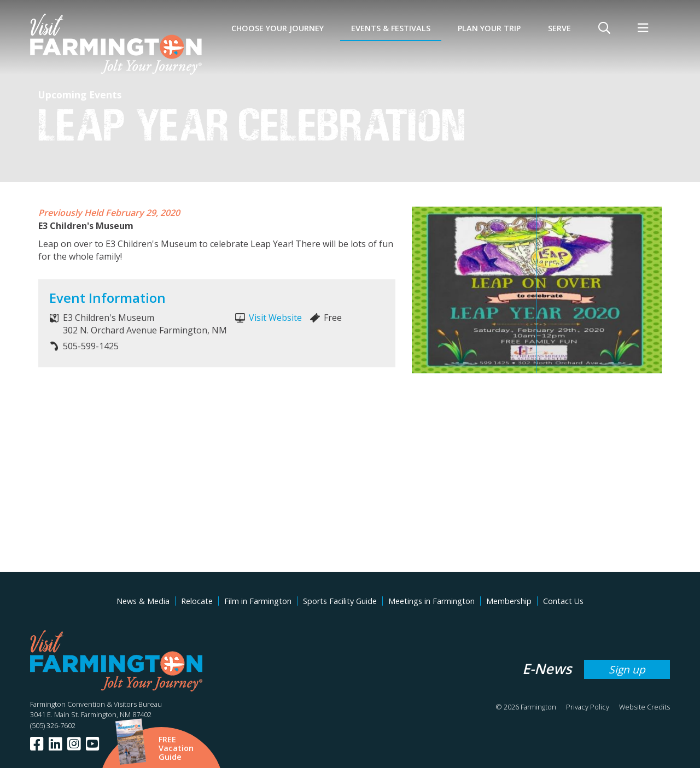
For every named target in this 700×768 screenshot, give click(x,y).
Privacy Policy (588, 707)
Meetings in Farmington (431, 601)
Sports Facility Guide (340, 601)
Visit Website (275, 318)
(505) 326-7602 (53, 725)
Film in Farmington (258, 601)
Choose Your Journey (278, 28)
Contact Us (563, 601)
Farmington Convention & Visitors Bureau (96, 704)
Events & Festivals (391, 28)
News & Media (143, 601)
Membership (509, 601)
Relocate (197, 601)
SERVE (559, 28)
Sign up (627, 669)
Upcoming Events (80, 95)
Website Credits (644, 707)
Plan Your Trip (489, 28)
